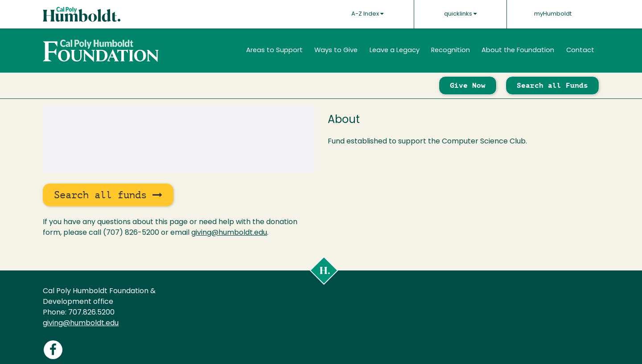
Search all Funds (552, 85)
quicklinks (460, 14)
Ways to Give (336, 51)
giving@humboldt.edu (229, 233)
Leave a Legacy (395, 51)
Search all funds (108, 195)
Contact (580, 51)
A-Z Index (367, 14)
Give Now (468, 85)
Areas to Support (274, 51)
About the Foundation (518, 51)
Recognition (451, 51)
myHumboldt (553, 14)
